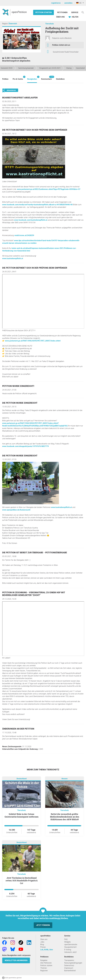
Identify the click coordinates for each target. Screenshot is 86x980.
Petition (5, 79)
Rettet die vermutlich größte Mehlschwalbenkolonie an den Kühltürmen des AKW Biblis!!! (65, 817)
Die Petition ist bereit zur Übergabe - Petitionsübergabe (35, 553)
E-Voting (68, 950)
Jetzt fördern (43, 925)
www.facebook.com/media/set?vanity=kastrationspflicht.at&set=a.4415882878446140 (37, 205)
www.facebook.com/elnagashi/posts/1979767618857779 (25, 446)
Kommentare (46, 78)
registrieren (56, 3)
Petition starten (44, 12)
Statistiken (60, 79)
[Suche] (83, 12)
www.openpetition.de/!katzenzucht (16, 510)
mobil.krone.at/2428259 (24, 235)
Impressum (69, 968)
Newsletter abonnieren (16, 960)
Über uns (44, 939)
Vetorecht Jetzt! (70, 952)
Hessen (64, 779)
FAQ (66, 939)
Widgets (67, 942)
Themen (44, 968)
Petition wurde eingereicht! (18, 386)
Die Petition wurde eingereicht (20, 403)
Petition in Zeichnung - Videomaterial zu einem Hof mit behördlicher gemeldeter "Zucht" (34, 594)
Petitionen (63, 12)
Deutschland (22, 779)
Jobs (42, 942)
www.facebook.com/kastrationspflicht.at (31, 220)
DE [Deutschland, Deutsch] (79, 3)
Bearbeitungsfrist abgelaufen (20, 98)
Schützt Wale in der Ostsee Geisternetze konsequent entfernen (21, 815)
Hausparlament (70, 947)
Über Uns (60, 17)
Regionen (44, 971)
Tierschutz (49, 24)
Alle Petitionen (46, 963)
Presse (43, 947)
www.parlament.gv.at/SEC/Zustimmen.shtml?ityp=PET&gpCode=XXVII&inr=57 (49, 189)
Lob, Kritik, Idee (47, 950)
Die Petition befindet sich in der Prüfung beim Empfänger (35, 130)
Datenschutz (69, 965)
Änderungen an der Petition (18, 729)
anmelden (68, 3)
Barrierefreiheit (70, 971)
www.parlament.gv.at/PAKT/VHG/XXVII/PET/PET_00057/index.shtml (33, 341)
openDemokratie (71, 944)
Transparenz (69, 960)
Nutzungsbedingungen (73, 963)
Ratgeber (44, 960)
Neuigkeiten (32, 78)
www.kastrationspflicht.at (13, 258)
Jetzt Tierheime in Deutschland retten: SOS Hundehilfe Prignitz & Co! (22, 881)
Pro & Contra (18, 78)
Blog (42, 944)
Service (75, 12)
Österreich (13, 24)
